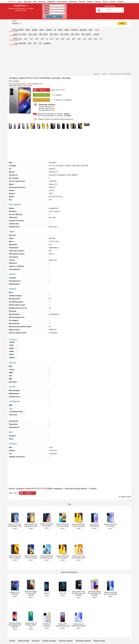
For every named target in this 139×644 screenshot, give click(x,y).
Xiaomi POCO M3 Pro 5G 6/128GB (78, 525)
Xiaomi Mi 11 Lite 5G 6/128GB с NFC (78, 557)
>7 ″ (101, 39)
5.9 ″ (42, 39)
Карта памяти (62, 2)
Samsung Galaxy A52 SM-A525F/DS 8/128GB (94, 593)
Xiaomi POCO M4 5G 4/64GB (110, 525)
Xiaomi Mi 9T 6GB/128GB (94, 525)
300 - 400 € (54, 34)
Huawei (49, 30)
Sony (91, 30)
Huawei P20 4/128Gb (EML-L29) (63, 625)
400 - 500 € (65, 34)
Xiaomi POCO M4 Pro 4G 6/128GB (31, 557)
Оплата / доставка (49, 641)
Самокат (98, 2)
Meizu (60, 30)
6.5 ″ (74, 39)
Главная (12, 641)
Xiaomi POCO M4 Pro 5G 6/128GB (63, 525)
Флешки (120, 2)
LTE (40, 43)
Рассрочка (36, 641)
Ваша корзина (110, 6)
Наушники (28, 2)
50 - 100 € (23, 34)
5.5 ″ (21, 39)
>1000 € (96, 34)
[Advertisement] (70, 59)
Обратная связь (99, 641)
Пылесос (82, 2)
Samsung (83, 30)
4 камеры (47, 43)
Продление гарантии (83, 641)
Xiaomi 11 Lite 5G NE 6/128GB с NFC (15, 525)
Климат (90, 2)
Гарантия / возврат (66, 641)
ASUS (21, 30)
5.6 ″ (26, 39)
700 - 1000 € (86, 34)
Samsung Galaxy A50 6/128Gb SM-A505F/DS (15, 625)
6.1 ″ (52, 39)
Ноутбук (113, 2)
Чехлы (20, 2)
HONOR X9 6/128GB (47, 625)
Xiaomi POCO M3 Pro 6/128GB (63, 557)
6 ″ (47, 39)
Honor (42, 30)
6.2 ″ (57, 39)
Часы (35, 2)
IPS (35, 43)
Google (35, 30)
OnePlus (74, 30)
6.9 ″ (96, 39)
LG (55, 30)
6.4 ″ (68, 39)
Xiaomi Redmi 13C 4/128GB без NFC (31, 525)
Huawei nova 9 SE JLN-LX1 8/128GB (110, 593)
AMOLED (22, 43)
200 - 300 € (43, 34)
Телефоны (11, 2)
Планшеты (73, 2)
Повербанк (51, 2)
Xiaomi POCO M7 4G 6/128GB (47, 525)
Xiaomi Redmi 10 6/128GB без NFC (47, 557)
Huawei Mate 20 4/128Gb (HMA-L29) (31, 625)
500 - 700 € (75, 34)
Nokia (67, 30)
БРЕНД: (15, 30)
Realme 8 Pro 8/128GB (15, 593)
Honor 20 (63, 593)
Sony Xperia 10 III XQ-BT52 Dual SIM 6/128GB (79, 593)
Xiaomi (97, 30)
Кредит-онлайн (24, 641)
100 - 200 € (33, 34)
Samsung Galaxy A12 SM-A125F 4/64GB (31, 593)
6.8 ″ (90, 39)
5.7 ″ (32, 39)
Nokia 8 (47, 593)
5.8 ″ (37, 39)
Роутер (105, 2)
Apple (28, 30)
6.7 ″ (85, 39)
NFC (30, 43)
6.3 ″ (63, 39)
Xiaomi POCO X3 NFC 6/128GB (15, 557)
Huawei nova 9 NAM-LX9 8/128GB (79, 625)
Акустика (42, 2)
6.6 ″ (79, 39)
